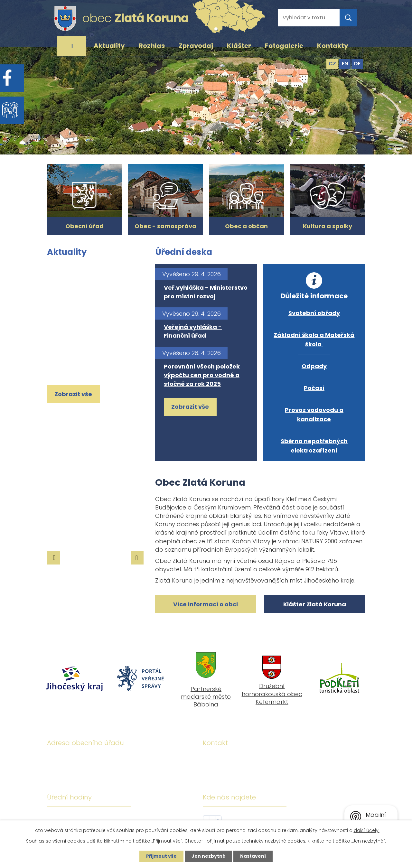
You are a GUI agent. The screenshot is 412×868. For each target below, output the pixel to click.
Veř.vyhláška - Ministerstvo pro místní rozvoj (206, 292)
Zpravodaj (196, 46)
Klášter (239, 46)
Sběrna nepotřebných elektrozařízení (314, 446)
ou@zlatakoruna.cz (265, 782)
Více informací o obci (206, 604)
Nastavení (253, 856)
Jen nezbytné (208, 856)
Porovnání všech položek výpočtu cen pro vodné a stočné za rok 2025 (202, 375)
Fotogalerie (284, 46)
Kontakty (333, 46)
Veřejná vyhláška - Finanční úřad (193, 331)
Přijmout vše (161, 856)
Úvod (72, 46)
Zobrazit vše (73, 394)
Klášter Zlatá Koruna (315, 604)
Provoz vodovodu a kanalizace (314, 415)
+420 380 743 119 (262, 764)
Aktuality (109, 46)
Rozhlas (152, 46)
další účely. (367, 830)
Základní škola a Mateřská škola (314, 340)
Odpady (314, 366)
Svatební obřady (314, 313)
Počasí (314, 388)
